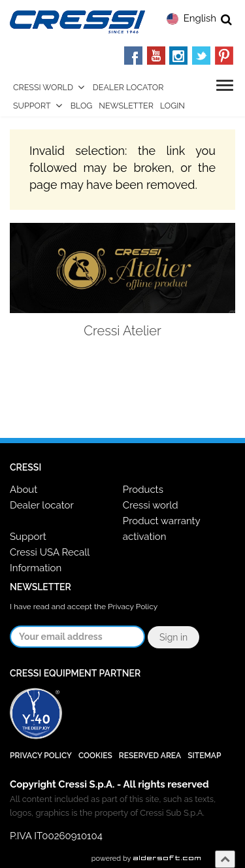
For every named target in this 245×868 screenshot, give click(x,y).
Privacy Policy (133, 607)
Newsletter (126, 106)
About (24, 490)
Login (172, 106)
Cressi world (151, 505)
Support (32, 106)
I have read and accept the (84, 607)
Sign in (173, 637)
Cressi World (43, 87)
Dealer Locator (128, 87)
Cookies (95, 756)
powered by (147, 859)
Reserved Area (150, 756)
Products (143, 490)
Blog (82, 106)
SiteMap (204, 756)
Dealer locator (42, 505)
